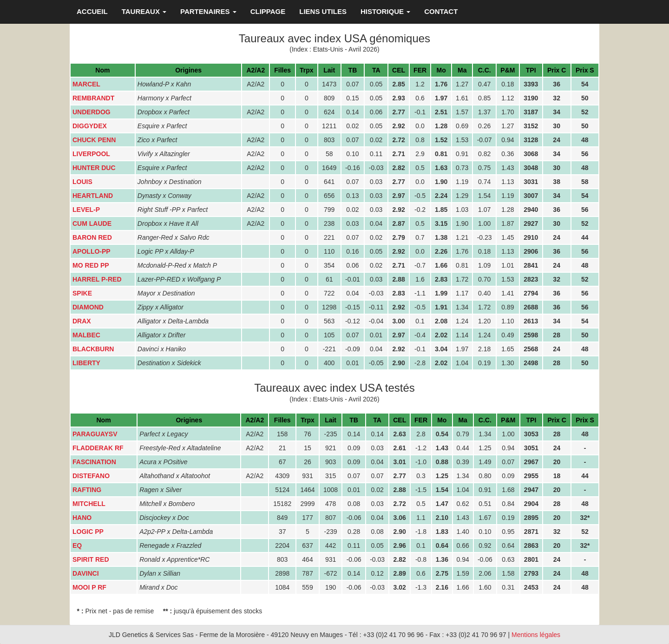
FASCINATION (94, 462)
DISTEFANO (91, 476)
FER (420, 70)
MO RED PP (91, 265)
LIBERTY (86, 363)
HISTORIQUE (385, 11)
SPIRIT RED (91, 559)
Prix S (585, 70)
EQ (77, 545)
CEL (399, 70)
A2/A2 (256, 70)
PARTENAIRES (208, 11)
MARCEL (86, 84)
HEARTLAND (93, 196)
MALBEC (86, 335)
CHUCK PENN (94, 140)
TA (376, 70)
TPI (531, 70)
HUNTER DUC (94, 168)
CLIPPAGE (268, 11)
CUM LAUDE (92, 223)
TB (353, 70)
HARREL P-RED (97, 279)
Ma (462, 70)
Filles (282, 70)
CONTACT (441, 11)
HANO (82, 518)
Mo (441, 70)
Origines (188, 70)
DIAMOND (88, 307)
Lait (329, 70)
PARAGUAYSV (95, 434)
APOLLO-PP (92, 251)
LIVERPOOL (91, 154)
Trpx (307, 70)
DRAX (82, 321)
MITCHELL (89, 504)
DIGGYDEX (90, 126)
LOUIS (82, 182)
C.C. (485, 70)
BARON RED (92, 237)
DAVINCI (86, 573)
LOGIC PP (88, 532)
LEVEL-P (86, 210)
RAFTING (87, 490)
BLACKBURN (93, 349)
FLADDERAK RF (98, 448)
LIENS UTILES (323, 11)
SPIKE (82, 293)
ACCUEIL (92, 11)
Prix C (557, 70)
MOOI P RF (89, 587)
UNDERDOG (92, 112)
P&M (508, 70)
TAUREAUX (144, 11)
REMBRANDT (93, 98)
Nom (102, 70)
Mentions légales (536, 635)
